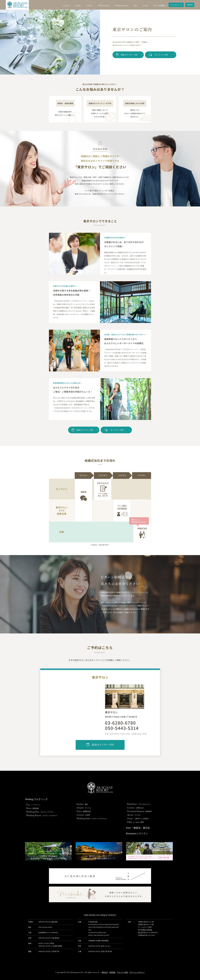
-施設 (82, 804)
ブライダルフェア (176, 5)
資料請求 (190, 5)
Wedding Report (121, 6)
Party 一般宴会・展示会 (138, 828)
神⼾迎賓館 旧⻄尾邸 (145, 930)
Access (145, 6)
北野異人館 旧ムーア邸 (146, 925)
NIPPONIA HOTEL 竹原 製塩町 (49, 938)
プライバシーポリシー (137, 972)
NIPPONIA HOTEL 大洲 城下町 (49, 951)
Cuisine (89, 6)
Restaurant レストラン (137, 833)
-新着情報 (32, 808)
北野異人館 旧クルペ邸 (146, 922)
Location (66, 6)
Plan (135, 6)
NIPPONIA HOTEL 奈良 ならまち (99, 946)
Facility (78, 6)
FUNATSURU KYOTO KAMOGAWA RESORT (103, 925)
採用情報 (112, 972)
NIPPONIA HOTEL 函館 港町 (48, 922)
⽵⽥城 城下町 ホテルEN (146, 935)
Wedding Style (104, 6)
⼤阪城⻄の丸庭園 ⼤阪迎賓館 (98, 941)
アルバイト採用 (122, 972)
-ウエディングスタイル (91, 819)
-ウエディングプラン (40, 812)
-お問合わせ (135, 808)
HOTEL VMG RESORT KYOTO (99, 935)
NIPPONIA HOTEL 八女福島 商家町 (50, 946)
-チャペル (83, 808)
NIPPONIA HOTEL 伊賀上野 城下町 (100, 951)
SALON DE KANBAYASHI (97, 933)
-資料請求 (139, 811)
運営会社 (105, 972)
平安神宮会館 (93, 922)
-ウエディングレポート (41, 816)
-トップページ (33, 805)
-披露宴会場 (83, 811)
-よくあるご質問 (135, 822)
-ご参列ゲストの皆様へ (138, 819)
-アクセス (133, 815)
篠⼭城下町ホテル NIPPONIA (148, 933)
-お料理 (83, 815)
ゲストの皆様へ (160, 6)
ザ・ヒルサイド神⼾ (145, 927)
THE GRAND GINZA (45, 927)
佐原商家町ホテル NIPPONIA (48, 933)
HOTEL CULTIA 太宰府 (46, 943)
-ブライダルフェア (138, 804)
